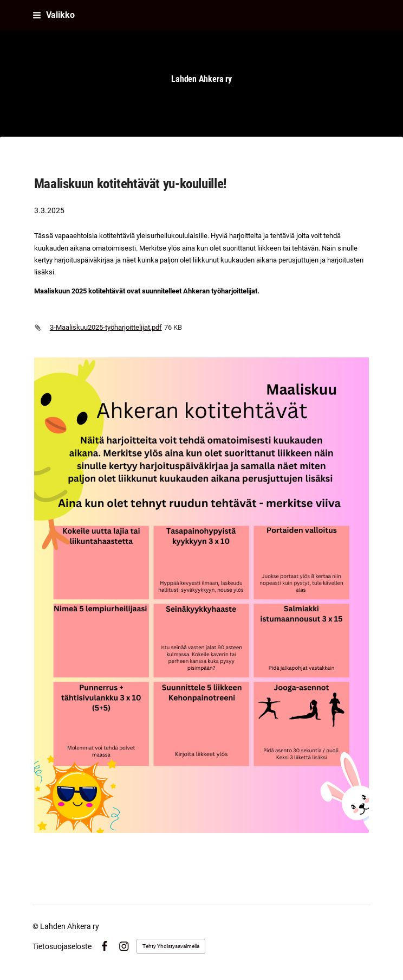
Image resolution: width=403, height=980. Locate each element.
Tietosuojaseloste (62, 946)
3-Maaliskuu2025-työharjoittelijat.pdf (106, 327)
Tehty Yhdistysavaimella (171, 946)
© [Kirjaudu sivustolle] (36, 926)
